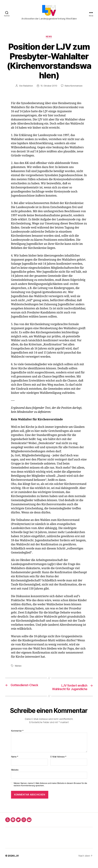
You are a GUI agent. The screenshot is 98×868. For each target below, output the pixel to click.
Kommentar (17, 736)
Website (15, 775)
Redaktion (28, 87)
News (49, 38)
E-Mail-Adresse (58, 762)
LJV (16, 861)
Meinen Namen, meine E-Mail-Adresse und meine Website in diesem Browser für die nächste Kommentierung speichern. (50, 789)
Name (15, 762)
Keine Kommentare (74, 87)
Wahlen (18, 667)
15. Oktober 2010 (49, 87)
